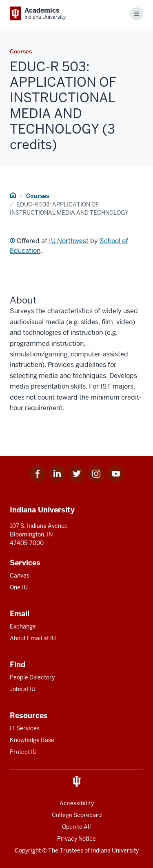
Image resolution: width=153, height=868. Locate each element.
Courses (38, 196)
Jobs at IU (23, 689)
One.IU (19, 587)
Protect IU (23, 752)
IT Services (25, 728)
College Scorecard (77, 815)
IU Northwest (69, 241)
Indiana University (115, 850)
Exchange (23, 626)
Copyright (28, 850)
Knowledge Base (32, 740)
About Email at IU (33, 638)
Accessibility (77, 803)
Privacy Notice (76, 839)
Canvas (20, 576)
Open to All (76, 827)
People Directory (32, 677)
